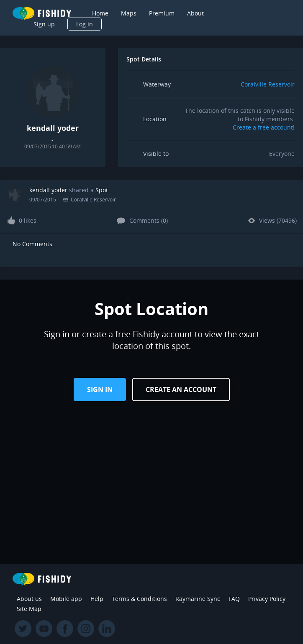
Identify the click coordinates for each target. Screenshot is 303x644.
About (195, 13)
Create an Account (181, 389)
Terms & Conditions (139, 599)
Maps (129, 13)
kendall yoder (48, 190)
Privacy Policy (267, 599)
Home (100, 13)
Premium (162, 13)
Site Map (29, 609)
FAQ (234, 599)
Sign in (100, 389)
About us (29, 599)
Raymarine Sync (198, 599)
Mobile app (66, 599)
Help (97, 599)
